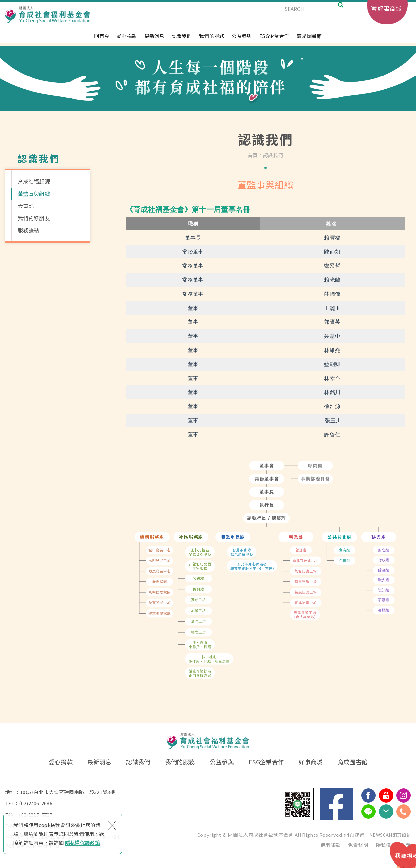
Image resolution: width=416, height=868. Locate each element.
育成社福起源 (34, 181)
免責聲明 (358, 845)
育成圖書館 (309, 39)
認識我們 (182, 39)
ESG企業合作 (274, 39)
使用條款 (330, 845)
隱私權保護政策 (83, 843)
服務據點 (28, 230)
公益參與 (242, 39)
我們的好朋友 (34, 218)
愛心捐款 (127, 39)
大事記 (26, 206)
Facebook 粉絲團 (336, 804)
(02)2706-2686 (36, 803)
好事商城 (390, 8)
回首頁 (102, 39)
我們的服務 (212, 39)
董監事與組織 (34, 194)
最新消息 (154, 39)
